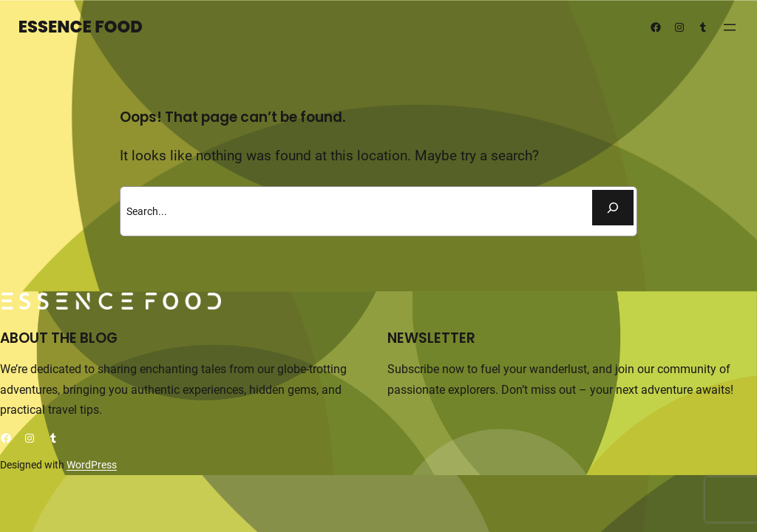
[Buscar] (613, 208)
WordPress (92, 465)
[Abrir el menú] (730, 27)
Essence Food (81, 27)
